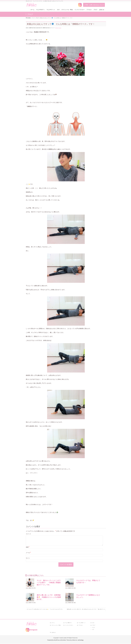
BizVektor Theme (66, 640)
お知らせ (54, 633)
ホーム (53, 623)
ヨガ (93, 623)
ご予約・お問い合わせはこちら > (94, 5)
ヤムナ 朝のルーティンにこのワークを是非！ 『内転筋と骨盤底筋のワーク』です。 (49, 585)
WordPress (57, 640)
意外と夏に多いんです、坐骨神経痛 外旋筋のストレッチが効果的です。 (49, 599)
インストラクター (69, 625)
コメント (28, 534)
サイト (28, 560)
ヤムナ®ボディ (69, 623)
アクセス (81, 625)
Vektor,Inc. (75, 640)
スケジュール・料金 (56, 625)
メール (28, 555)
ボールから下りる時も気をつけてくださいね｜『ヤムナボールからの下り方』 (45, 611)
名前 (28, 549)
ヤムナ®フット (82, 623)
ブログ (57, 28)
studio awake (63, 638)
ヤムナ (60, 28)
